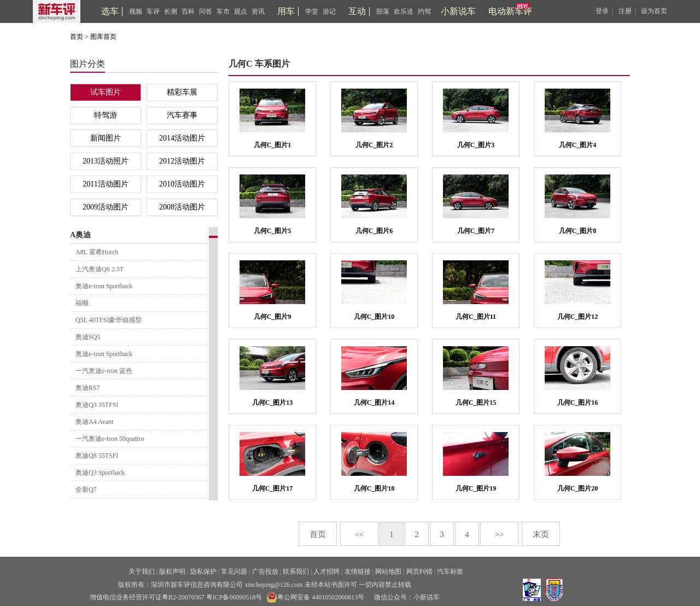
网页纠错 (419, 572)
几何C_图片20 (578, 488)
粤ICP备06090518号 (234, 597)
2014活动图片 (182, 138)
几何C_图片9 (273, 317)
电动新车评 (510, 11)
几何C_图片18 (374, 488)
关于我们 (142, 572)
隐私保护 (203, 572)
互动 (357, 11)
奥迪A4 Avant (94, 422)
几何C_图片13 (273, 403)
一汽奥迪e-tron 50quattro (110, 439)
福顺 (82, 303)
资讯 (258, 11)
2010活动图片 (182, 184)
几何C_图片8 (578, 231)
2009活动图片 (106, 207)
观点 (241, 11)
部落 (383, 11)
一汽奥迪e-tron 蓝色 (104, 371)
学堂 (312, 11)
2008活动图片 (182, 207)
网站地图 (388, 572)
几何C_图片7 (476, 231)
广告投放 (265, 572)
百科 (188, 11)
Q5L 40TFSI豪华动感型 (109, 320)
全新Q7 (86, 490)
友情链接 (358, 572)
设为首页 (654, 11)
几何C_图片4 (578, 145)
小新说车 (458, 11)
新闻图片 (106, 138)
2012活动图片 (182, 161)
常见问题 (234, 572)
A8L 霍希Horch (97, 252)
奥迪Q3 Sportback (100, 473)
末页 (541, 534)
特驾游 (106, 115)
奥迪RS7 (88, 388)
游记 (329, 11)
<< (360, 534)
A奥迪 (80, 235)
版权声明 (172, 572)
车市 (223, 11)
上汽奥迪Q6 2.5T (100, 269)
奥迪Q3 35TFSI (97, 405)
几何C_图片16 (578, 403)
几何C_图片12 (578, 317)
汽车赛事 (182, 115)
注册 (625, 11)
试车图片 (106, 92)
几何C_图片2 (374, 145)
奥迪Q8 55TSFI (97, 456)
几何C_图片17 (273, 488)
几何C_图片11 (476, 317)
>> (500, 534)
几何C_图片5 (273, 231)
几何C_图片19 (476, 488)
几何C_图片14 (374, 403)
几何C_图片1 (273, 145)
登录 (602, 11)
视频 (136, 11)
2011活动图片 (105, 184)
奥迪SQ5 (88, 337)
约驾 (424, 11)
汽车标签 (450, 572)
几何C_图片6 (374, 231)
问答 (206, 11)
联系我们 (296, 572)
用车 (286, 11)
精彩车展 (182, 92)
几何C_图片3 (476, 145)
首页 (77, 37)
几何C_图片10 (374, 317)
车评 (153, 11)
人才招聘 (326, 572)
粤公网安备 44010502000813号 (315, 597)
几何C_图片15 (476, 403)
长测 (171, 11)
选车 (110, 11)
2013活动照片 (106, 161)
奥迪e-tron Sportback (104, 286)
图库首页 (103, 37)
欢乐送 (404, 11)
